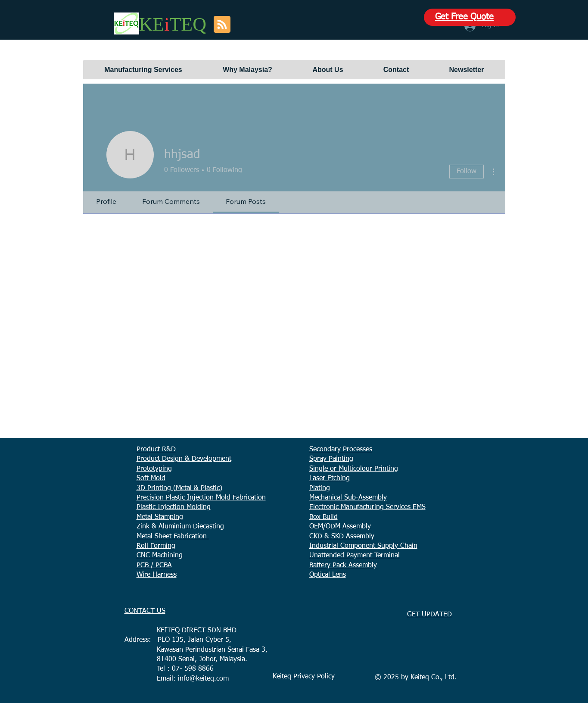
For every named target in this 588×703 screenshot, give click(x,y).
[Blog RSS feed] (222, 25)
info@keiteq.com (203, 679)
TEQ (188, 24)
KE (152, 24)
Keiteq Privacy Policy (304, 677)
